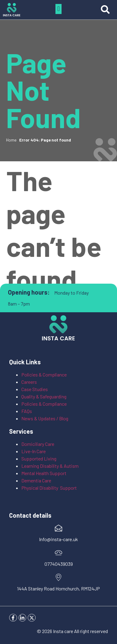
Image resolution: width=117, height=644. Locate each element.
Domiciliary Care (38, 444)
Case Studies (35, 389)
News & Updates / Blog (45, 418)
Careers (29, 382)
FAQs (27, 411)
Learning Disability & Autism (50, 466)
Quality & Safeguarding (44, 396)
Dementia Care (36, 480)
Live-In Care (34, 451)
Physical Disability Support (49, 488)
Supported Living (39, 459)
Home (11, 140)
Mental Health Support (44, 473)
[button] (58, 9)
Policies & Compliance (44, 374)
